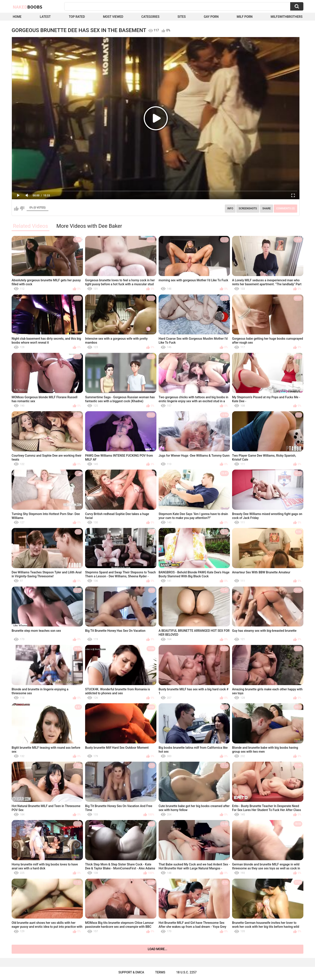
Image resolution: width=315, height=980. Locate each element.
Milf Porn (245, 17)
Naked (28, 7)
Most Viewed (113, 17)
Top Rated (77, 17)
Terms (160, 972)
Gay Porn (211, 17)
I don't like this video (22, 208)
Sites (182, 17)
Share (267, 208)
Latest (45, 17)
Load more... (158, 949)
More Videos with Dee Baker (89, 226)
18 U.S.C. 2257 (186, 972)
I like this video (16, 208)
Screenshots (248, 208)
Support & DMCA (131, 972)
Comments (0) (285, 208)
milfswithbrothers (287, 17)
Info (230, 208)
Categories (150, 17)
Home (17, 17)
